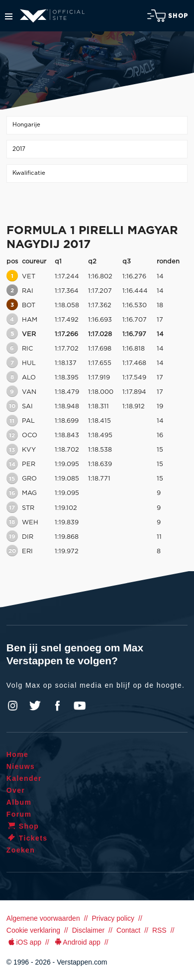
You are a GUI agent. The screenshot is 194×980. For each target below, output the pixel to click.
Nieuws (21, 766)
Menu (9, 16)
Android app (77, 942)
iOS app (24, 942)
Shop (168, 16)
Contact (128, 930)
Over (16, 790)
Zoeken (21, 850)
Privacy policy (113, 918)
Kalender (24, 778)
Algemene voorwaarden (43, 918)
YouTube (80, 706)
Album (19, 802)
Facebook (57, 706)
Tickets (27, 838)
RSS (159, 930)
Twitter (35, 706)
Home (18, 754)
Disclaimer (88, 930)
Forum (19, 814)
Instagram (13, 706)
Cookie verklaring (33, 930)
